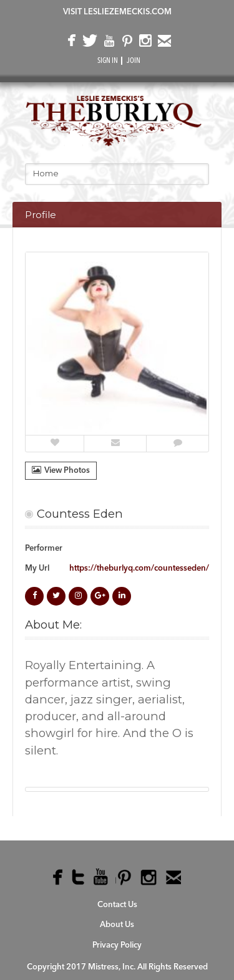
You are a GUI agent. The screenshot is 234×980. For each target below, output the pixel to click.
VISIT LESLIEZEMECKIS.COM (117, 12)
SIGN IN (108, 61)
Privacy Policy (117, 945)
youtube (108, 44)
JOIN (134, 61)
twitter (89, 44)
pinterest (126, 44)
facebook (71, 44)
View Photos (61, 470)
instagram (145, 44)
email (163, 44)
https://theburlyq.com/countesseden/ (139, 568)
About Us (117, 925)
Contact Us (117, 905)
